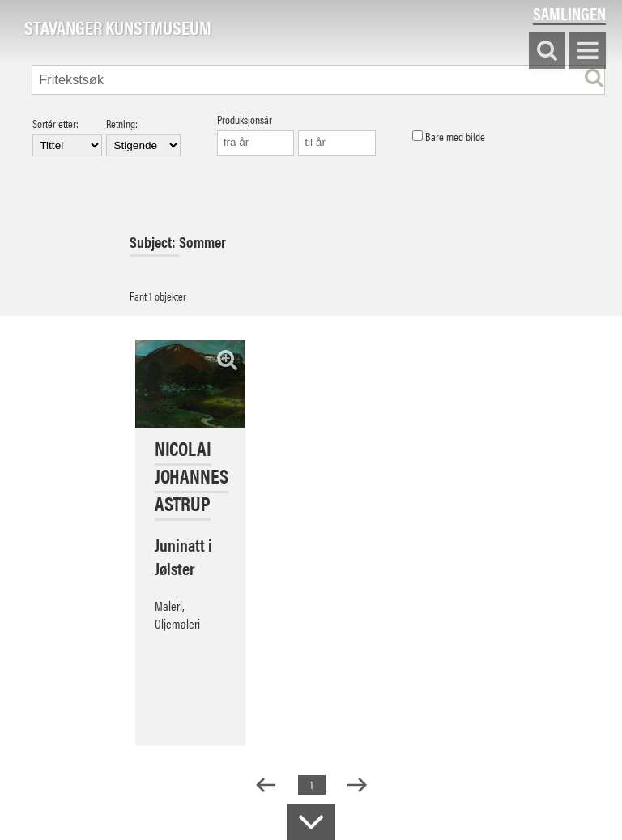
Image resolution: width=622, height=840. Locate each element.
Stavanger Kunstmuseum (118, 28)
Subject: (154, 242)
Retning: (143, 137)
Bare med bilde (449, 137)
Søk (547, 51)
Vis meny (588, 51)
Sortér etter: (67, 137)
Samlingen (569, 13)
